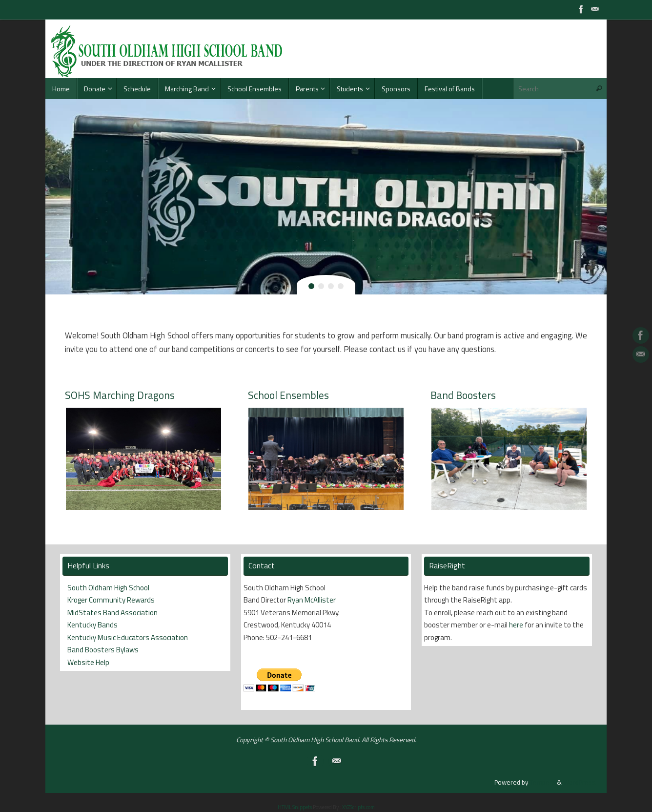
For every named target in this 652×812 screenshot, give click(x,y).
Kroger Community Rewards (111, 600)
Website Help (88, 662)
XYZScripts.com (358, 807)
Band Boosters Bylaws (103, 650)
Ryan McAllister (312, 600)
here (516, 625)
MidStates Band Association (112, 613)
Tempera (543, 782)
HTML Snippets (295, 807)
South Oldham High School (108, 588)
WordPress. (580, 782)
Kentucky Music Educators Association (128, 637)
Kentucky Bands (92, 625)
